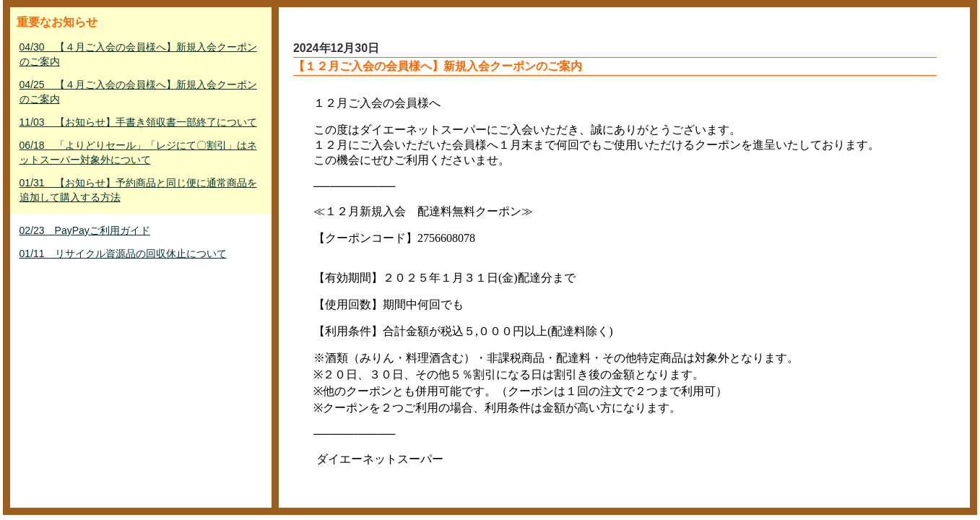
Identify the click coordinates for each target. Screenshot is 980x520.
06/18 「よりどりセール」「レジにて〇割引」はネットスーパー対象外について (138, 152)
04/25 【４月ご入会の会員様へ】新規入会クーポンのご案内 (138, 92)
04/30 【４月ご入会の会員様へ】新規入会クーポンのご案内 (138, 54)
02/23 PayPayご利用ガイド (85, 230)
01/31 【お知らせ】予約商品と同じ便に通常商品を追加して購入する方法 (138, 190)
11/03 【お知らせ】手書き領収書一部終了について (138, 122)
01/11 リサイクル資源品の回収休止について (123, 253)
